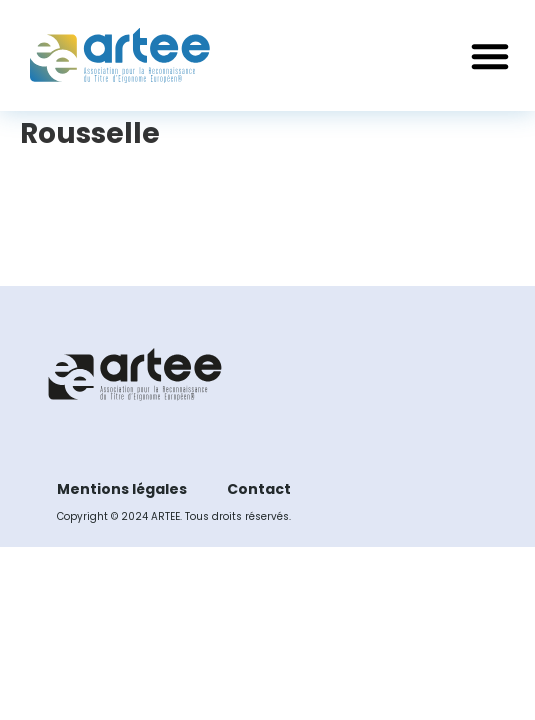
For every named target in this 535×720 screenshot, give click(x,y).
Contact (259, 489)
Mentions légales (122, 489)
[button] (490, 56)
